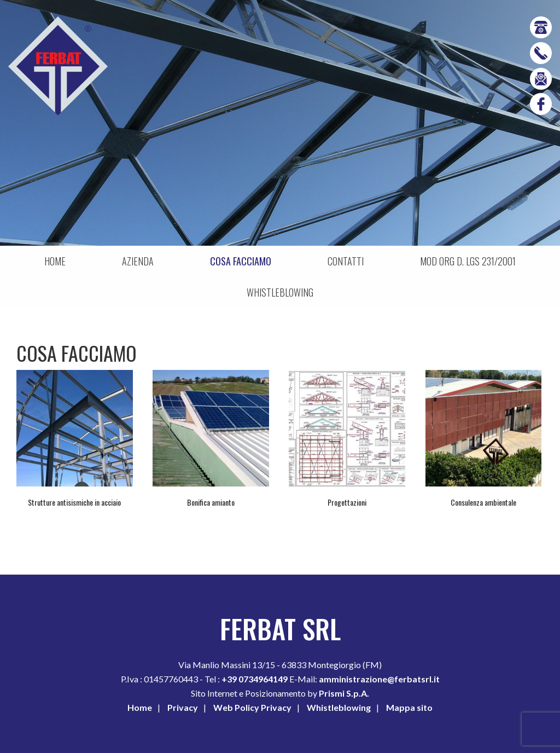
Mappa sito (409, 707)
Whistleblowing (339, 707)
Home (140, 707)
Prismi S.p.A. (344, 693)
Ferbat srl (58, 66)
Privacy (183, 707)
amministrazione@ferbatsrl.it (379, 679)
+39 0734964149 (255, 679)
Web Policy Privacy (252, 707)
